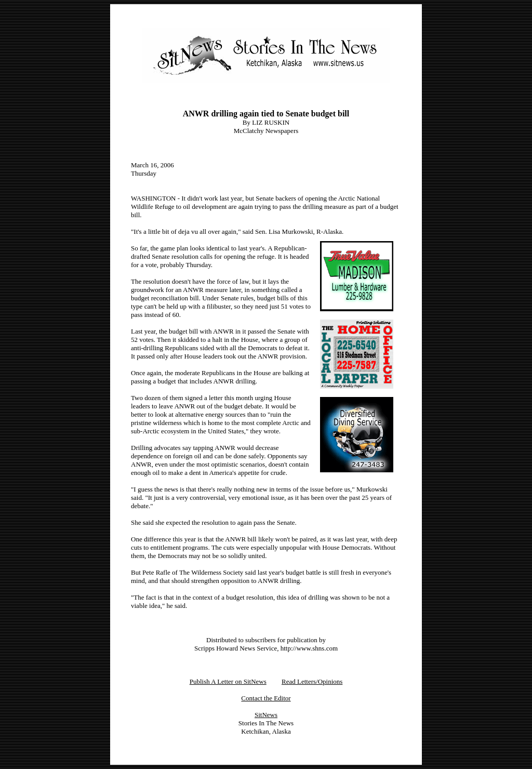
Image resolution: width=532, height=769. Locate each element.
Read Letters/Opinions (312, 681)
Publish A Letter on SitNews (228, 681)
